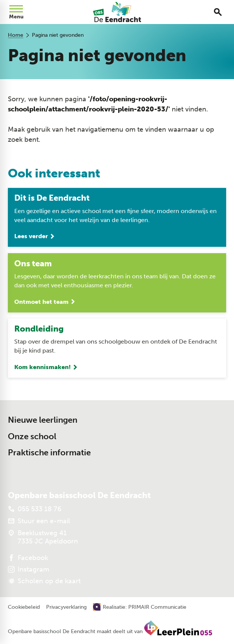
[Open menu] (16, 12)
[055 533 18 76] (35, 509)
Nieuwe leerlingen (43, 420)
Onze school (32, 436)
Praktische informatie (49, 453)
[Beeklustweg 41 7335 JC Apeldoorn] (43, 537)
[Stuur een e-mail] (39, 521)
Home (16, 35)
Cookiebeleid (24, 607)
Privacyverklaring (66, 607)
